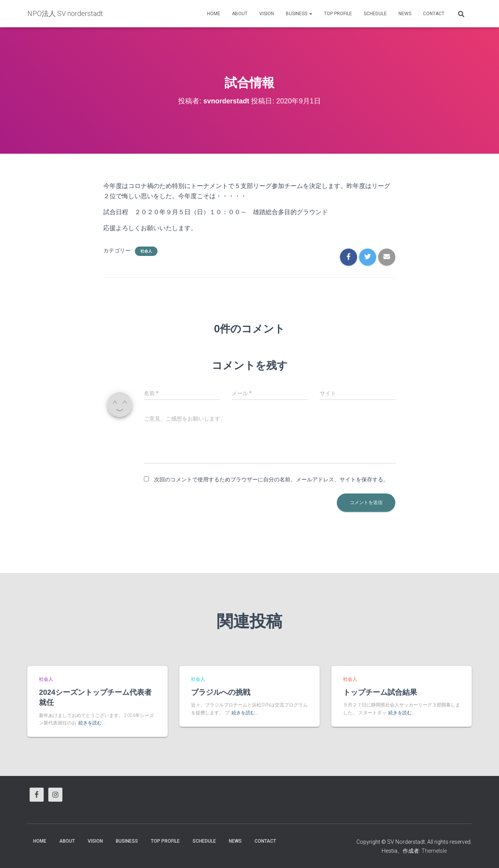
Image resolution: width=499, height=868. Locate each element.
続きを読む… (92, 723)
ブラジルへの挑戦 (221, 692)
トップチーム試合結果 (380, 692)
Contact (434, 14)
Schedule (375, 14)
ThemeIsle (434, 850)
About (240, 14)
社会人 (146, 251)
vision (267, 14)
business (299, 14)
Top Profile (338, 14)
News (405, 14)
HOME (214, 14)
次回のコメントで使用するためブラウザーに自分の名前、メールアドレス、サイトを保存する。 (271, 479)
